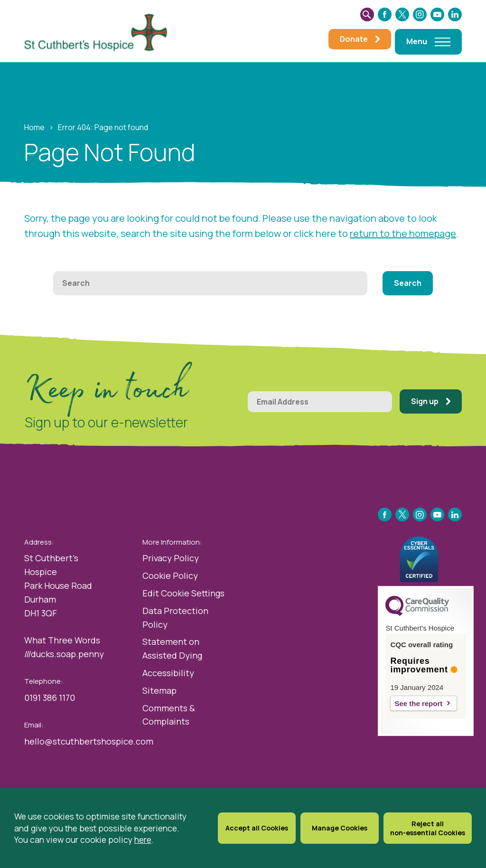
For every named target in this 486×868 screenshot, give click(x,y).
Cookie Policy (170, 576)
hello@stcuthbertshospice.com (89, 741)
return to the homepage (403, 233)
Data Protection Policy (175, 618)
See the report (418, 703)
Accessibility (168, 673)
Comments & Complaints (169, 715)
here (143, 844)
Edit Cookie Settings (183, 593)
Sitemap (159, 690)
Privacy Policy (171, 558)
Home (34, 127)
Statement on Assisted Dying (172, 648)
